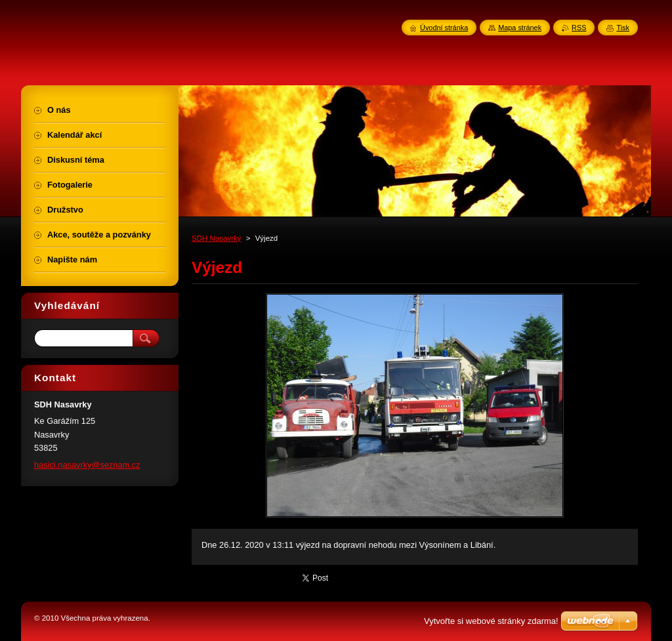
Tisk (623, 28)
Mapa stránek (520, 28)
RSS (579, 28)
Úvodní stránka (444, 28)
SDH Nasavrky (217, 238)
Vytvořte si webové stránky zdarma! (491, 621)
